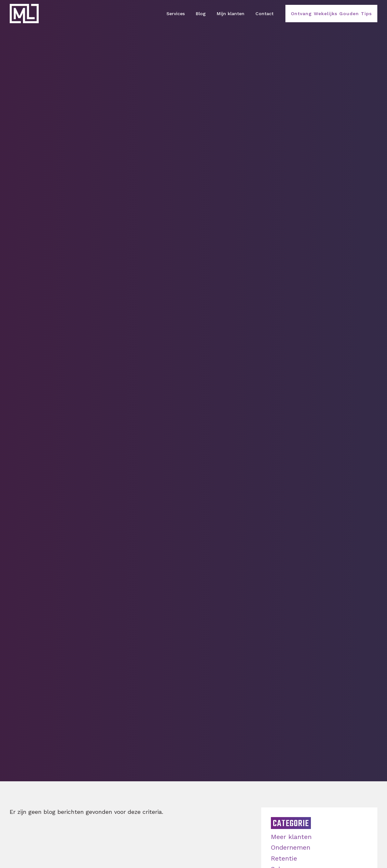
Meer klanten (291, 837)
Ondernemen (291, 847)
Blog (201, 14)
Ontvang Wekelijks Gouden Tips (331, 14)
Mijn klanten (231, 14)
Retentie (284, 858)
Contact (264, 14)
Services (176, 14)
